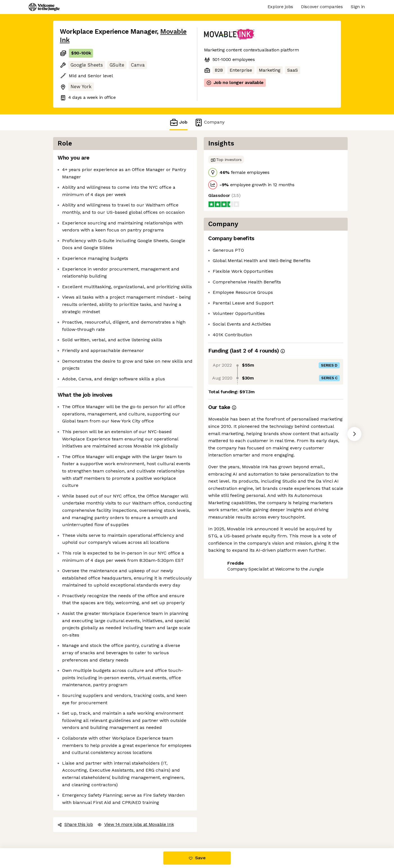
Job (178, 122)
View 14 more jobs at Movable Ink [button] (136, 824)
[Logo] (44, 7)
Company (209, 122)
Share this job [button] (75, 824)
